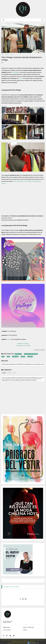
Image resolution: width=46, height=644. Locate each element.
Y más (38, 643)
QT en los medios (7, 630)
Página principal (6, 627)
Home (2, 55)
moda (12, 55)
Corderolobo (19, 181)
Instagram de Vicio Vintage (23, 346)
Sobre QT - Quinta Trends (28, 627)
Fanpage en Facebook (23, 343)
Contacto (25, 630)
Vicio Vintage (15, 72)
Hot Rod (21, 78)
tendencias (7, 55)
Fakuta (14, 181)
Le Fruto (25, 181)
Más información (33, 643)
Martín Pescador (32, 181)
